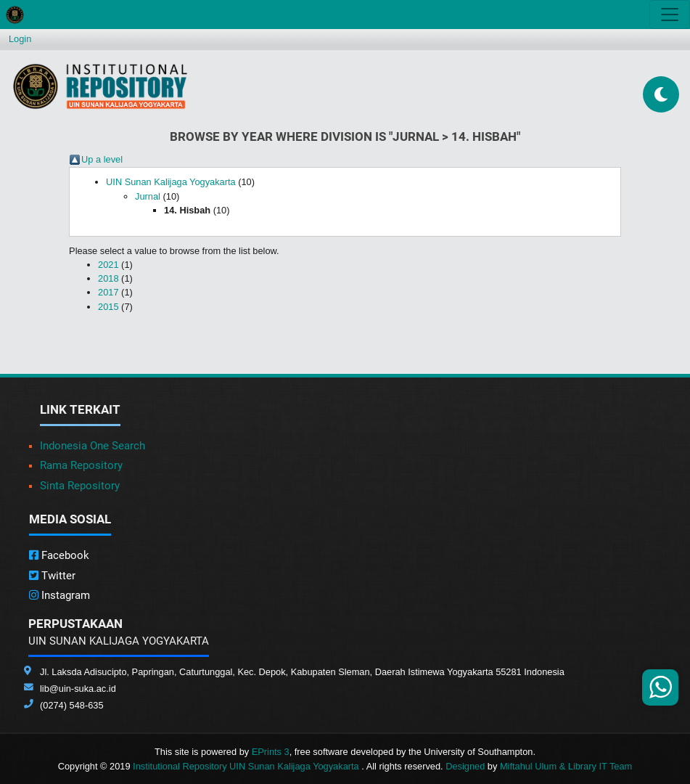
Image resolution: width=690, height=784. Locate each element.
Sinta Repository (80, 486)
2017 (108, 292)
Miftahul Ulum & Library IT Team (566, 766)
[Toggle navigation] (670, 15)
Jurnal (148, 196)
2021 (108, 265)
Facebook (59, 555)
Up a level (102, 159)
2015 (108, 307)
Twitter (52, 576)
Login (20, 39)
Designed (465, 766)
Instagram (59, 595)
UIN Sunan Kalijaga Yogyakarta (171, 182)
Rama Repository (81, 465)
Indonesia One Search (93, 446)
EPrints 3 (271, 752)
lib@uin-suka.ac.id (78, 689)
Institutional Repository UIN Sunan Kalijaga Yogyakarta (247, 766)
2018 (108, 278)
